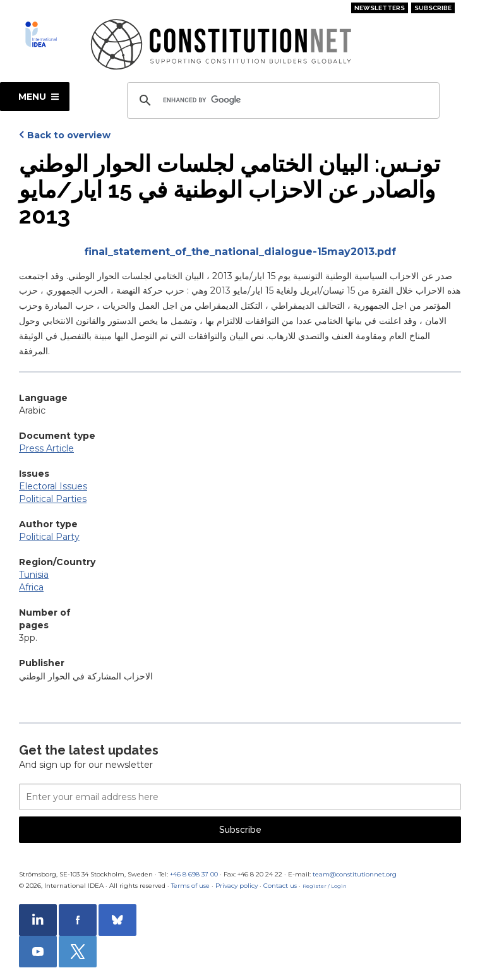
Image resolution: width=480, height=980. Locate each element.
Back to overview (69, 135)
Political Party (49, 537)
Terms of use (190, 886)
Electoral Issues (53, 486)
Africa (31, 587)
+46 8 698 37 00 (194, 874)
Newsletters (380, 8)
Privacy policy (237, 886)
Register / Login (325, 886)
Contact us (280, 886)
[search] (281, 100)
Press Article (46, 448)
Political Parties (53, 499)
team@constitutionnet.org (355, 874)
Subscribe (433, 8)
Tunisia (34, 575)
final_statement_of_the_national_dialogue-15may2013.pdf (240, 252)
